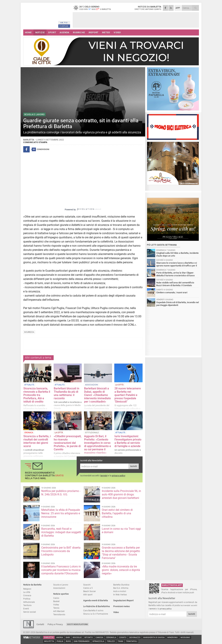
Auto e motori (120, 591)
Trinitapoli (132, 641)
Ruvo (68, 641)
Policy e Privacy (55, 624)
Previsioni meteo (121, 606)
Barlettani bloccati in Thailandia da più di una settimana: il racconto (67, 393)
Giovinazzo (135, 638)
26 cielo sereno (94, 8)
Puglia (60, 641)
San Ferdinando (82, 641)
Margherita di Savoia (154, 638)
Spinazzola (98, 641)
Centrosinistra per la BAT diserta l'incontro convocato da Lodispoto (61, 551)
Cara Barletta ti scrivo (93, 610)
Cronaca (27, 595)
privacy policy (119, 476)
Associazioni (59, 588)
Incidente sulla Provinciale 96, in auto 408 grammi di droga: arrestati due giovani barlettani (121, 494)
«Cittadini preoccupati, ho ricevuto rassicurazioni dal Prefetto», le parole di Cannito (68, 443)
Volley (56, 605)
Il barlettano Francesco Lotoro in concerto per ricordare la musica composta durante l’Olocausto (61, 570)
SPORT (52, 32)
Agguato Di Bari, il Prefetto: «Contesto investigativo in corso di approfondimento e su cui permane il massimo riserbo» (98, 444)
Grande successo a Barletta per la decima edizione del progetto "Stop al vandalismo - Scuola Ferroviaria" (121, 553)
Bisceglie (77, 638)
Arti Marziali (59, 611)
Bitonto (89, 638)
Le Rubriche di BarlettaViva (97, 606)
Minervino (173, 638)
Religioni (27, 589)
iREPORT (94, 32)
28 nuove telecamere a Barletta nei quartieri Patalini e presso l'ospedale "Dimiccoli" (128, 395)
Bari (68, 638)
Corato (123, 638)
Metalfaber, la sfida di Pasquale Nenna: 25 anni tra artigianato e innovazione (61, 513)
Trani (120, 641)
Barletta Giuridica (121, 585)
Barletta (49, 638)
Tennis (56, 608)
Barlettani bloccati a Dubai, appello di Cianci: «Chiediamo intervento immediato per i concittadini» (97, 395)
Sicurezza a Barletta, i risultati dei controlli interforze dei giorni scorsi (37, 441)
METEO (106, 32)
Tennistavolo (59, 614)
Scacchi (87, 585)
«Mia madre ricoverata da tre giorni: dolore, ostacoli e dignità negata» (121, 570)
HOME (28, 32)
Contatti (40, 624)
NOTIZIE (40, 32)
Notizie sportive (61, 594)
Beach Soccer (89, 591)
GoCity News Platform (77, 624)
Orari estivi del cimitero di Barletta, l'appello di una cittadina (117, 513)
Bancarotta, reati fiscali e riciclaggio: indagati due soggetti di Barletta (61, 532)
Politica (27, 599)
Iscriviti (134, 466)
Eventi (26, 609)
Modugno (185, 638)
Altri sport (88, 595)
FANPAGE (64, 26)
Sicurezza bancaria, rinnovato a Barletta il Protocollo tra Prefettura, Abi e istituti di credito (37, 395)
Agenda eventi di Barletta (96, 600)
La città (27, 592)
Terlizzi (111, 641)
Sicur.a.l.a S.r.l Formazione (96, 614)
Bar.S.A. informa (121, 588)
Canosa (99, 638)
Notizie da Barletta (32, 585)
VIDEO (117, 32)
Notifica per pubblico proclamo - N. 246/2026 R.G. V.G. (61, 493)
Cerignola (111, 638)
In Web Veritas (120, 595)
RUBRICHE (79, 32)
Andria (60, 638)
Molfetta (49, 641)
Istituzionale (29, 602)
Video (116, 612)
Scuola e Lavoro (61, 585)
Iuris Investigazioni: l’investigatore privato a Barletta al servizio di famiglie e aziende (128, 441)
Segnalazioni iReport (123, 600)
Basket (56, 601)
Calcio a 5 (88, 588)
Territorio (27, 605)
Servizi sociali (30, 612)
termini (104, 476)
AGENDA (65, 32)
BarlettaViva (40, 15)
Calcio (56, 598)
